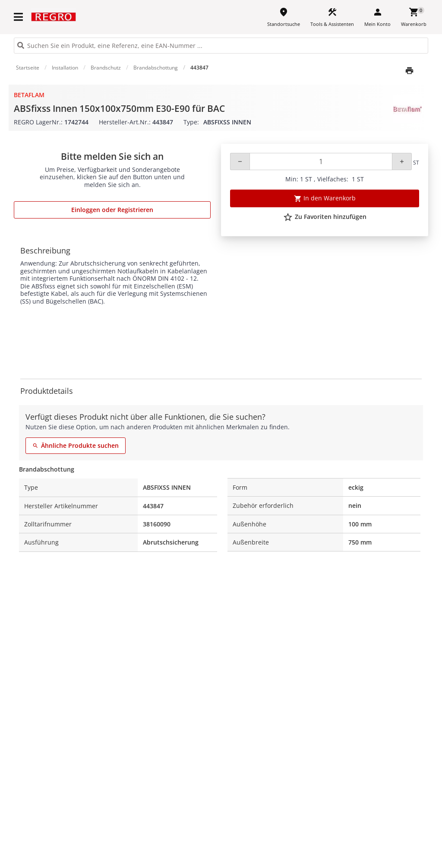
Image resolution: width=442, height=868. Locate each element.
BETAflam (29, 95)
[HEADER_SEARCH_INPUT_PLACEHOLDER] (221, 46)
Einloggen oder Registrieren (112, 210)
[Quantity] (321, 162)
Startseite (28, 68)
